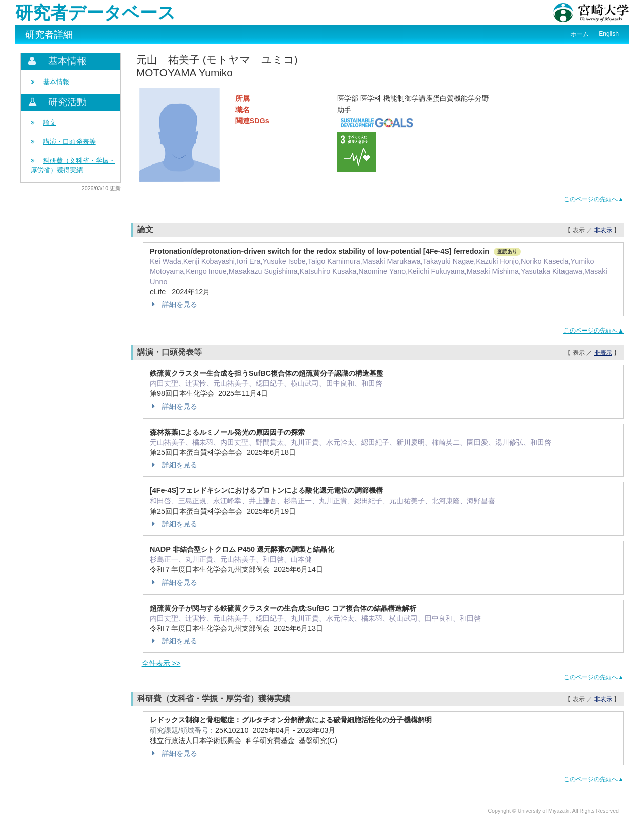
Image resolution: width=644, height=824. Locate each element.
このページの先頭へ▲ (594, 199)
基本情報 (56, 82)
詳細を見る (174, 304)
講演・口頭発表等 (69, 142)
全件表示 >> (161, 663)
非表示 (603, 230)
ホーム (580, 34)
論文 (50, 122)
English (609, 34)
